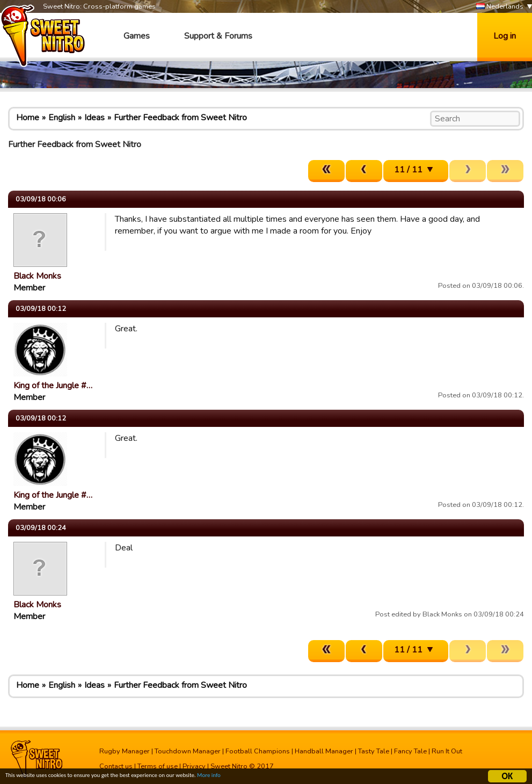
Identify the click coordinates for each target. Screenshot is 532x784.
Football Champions (258, 751)
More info (258, 778)
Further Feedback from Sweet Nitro (180, 118)
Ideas (94, 118)
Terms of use (158, 766)
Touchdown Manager (188, 751)
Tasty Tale (374, 751)
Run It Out (447, 751)
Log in (505, 36)
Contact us (116, 766)
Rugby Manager (125, 751)
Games (137, 36)
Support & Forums (218, 36)
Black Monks (37, 276)
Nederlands (500, 7)
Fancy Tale (410, 751)
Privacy (194, 766)
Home (28, 118)
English (62, 118)
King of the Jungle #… (53, 386)
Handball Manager (324, 751)
